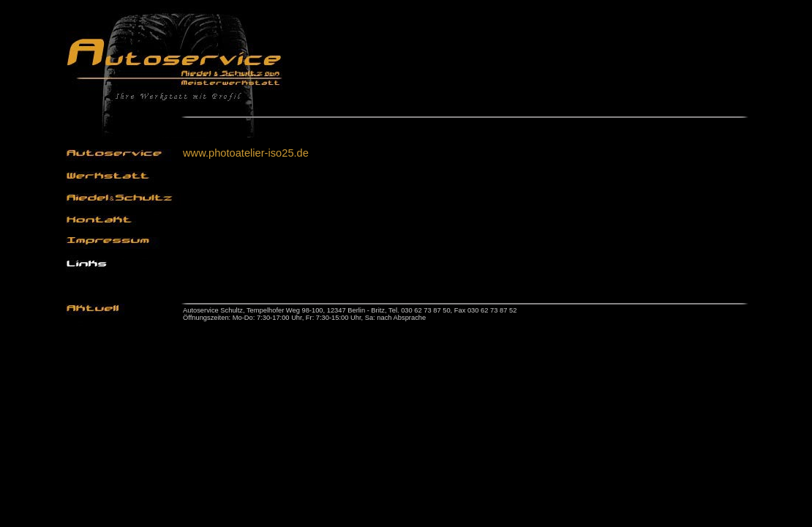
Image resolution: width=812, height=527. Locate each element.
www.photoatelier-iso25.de (246, 153)
